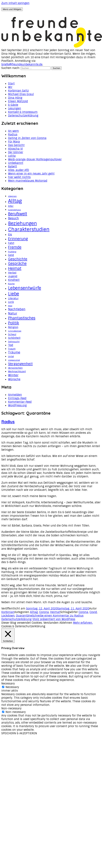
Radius (13, 135)
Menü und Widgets (12, 9)
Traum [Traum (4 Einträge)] (12, 349)
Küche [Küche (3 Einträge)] (11, 284)
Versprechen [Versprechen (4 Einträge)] (15, 368)
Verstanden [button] (51, 623)
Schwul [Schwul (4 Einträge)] (12, 334)
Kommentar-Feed (20, 402)
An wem (13, 131)
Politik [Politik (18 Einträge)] (14, 323)
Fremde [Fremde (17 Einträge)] (15, 247)
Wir (10, 87)
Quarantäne (24, 616)
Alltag (34, 612)
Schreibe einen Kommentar (58, 616)
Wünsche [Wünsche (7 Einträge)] (14, 379)
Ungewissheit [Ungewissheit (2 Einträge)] (14, 360)
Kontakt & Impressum (23, 112)
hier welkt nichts (19, 177)
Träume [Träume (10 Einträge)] (14, 352)
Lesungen (15, 108)
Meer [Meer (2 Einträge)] (10, 306)
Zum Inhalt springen (15, 3)
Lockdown (8, 616)
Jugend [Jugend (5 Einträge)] (13, 276)
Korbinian (8, 612)
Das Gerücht (16, 145)
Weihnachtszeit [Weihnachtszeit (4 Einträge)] (17, 371)
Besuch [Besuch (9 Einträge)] (13, 218)
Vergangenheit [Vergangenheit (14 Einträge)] (20, 364)
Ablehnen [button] (66, 623)
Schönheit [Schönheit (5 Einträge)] (14, 338)
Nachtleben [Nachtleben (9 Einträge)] (17, 309)
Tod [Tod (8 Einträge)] (11, 345)
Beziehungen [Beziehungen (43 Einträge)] (22, 223)
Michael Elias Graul (21, 94)
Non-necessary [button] (11, 708)
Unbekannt (16, 163)
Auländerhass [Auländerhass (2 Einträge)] (14, 210)
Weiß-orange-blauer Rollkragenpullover (35, 159)
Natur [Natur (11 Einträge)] (13, 313)
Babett (13, 167)
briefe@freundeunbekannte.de (22, 64)
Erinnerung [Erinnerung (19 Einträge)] (18, 239)
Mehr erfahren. (83, 623)
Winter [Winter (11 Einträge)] (13, 375)
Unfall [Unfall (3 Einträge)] (11, 357)
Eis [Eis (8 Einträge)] (10, 234)
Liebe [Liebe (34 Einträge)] (14, 294)
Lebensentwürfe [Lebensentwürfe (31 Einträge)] (25, 288)
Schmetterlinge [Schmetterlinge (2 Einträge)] (15, 331)
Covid (93, 612)
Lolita (12, 156)
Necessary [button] (8, 684)
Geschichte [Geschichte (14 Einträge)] (18, 259)
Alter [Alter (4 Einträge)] (11, 206)
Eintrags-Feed (17, 398)
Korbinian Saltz (18, 91)
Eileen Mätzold (18, 101)
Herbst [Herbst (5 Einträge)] (12, 273)
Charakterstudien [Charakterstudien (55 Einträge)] (29, 229)
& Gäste (13, 105)
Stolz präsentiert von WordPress (54, 619)
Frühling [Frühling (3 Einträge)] (12, 252)
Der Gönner (16, 152)
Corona (44, 612)
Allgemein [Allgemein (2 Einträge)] (12, 196)
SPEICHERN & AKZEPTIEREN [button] (19, 733)
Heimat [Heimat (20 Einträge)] (15, 268)
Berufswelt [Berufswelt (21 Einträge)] (18, 214)
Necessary (12, 687)
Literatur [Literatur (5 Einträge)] (13, 298)
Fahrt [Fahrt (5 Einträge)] (11, 243)
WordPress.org (17, 405)
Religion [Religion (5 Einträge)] (13, 327)
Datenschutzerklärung (23, 116)
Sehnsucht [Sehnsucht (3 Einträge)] (14, 342)
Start (11, 84)
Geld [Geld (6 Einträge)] (11, 255)
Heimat (55, 612)
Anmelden (15, 395)
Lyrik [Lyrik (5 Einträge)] (11, 302)
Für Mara (14, 142)
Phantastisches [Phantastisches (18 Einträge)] (22, 318)
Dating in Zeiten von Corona (27, 138)
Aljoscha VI (15, 149)
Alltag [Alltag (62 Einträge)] (15, 201)
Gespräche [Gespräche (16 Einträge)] (17, 264)
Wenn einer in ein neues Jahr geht (31, 174)
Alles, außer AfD (19, 170)
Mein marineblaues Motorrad (28, 181)
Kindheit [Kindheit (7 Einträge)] (14, 280)
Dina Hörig (15, 98)
